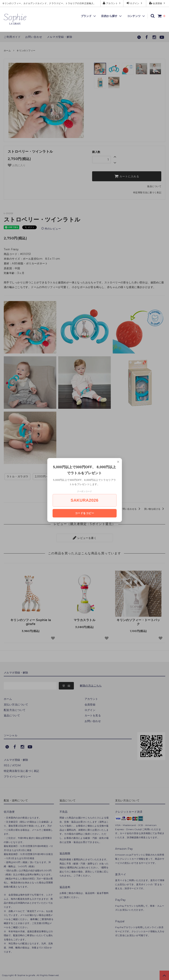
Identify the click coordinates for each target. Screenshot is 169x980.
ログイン (135, 3)
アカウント (112, 3)
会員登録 (158, 3)
